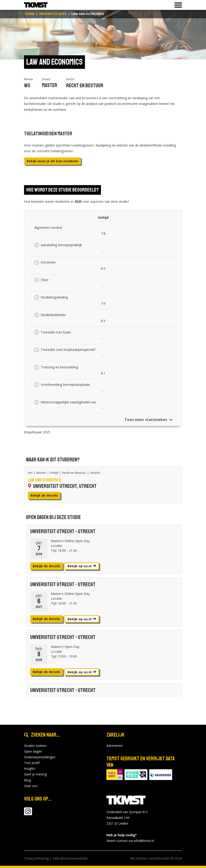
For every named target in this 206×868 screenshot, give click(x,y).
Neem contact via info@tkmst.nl (130, 841)
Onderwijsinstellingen (40, 757)
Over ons (31, 786)
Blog (27, 780)
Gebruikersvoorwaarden (70, 858)
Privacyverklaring (36, 858)
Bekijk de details (44, 495)
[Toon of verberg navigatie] (177, 5)
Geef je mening (35, 774)
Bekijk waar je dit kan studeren (52, 161)
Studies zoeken (35, 746)
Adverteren (115, 746)
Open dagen (33, 751)
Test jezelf (32, 763)
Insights (30, 768)
